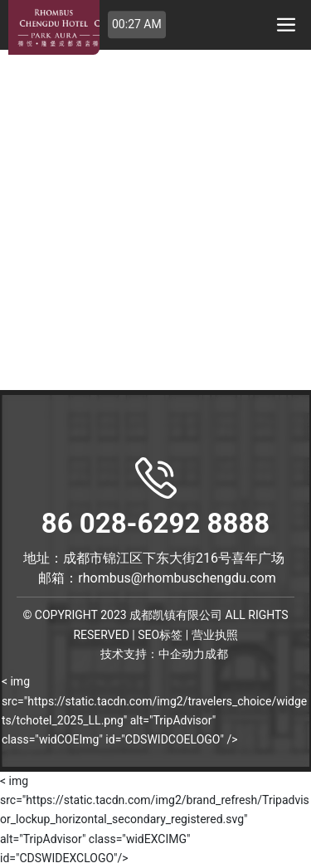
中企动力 (182, 654)
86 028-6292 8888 (156, 498)
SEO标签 (160, 635)
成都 (216, 654)
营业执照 (215, 635)
